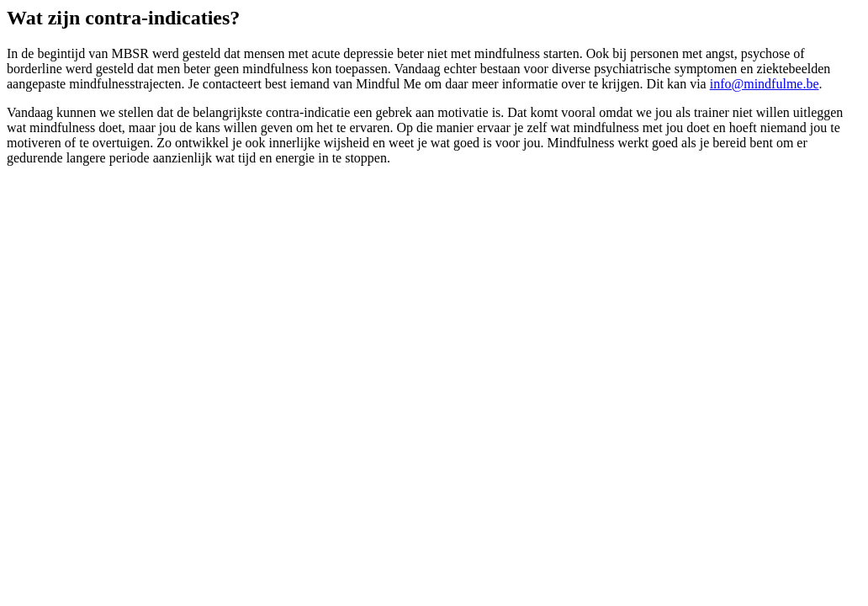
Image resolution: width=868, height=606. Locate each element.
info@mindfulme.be (765, 84)
